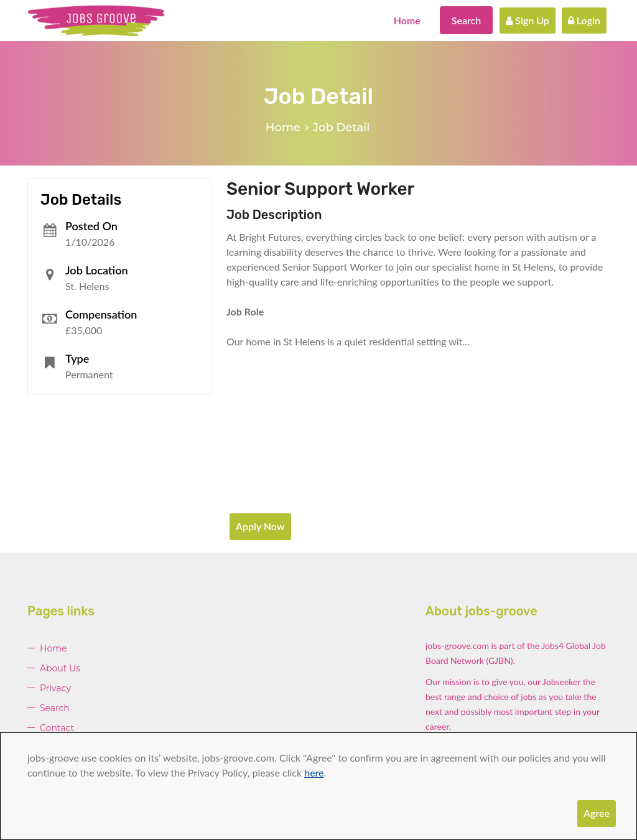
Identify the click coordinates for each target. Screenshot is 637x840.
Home (407, 20)
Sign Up (528, 20)
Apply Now (260, 526)
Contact (57, 728)
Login (584, 20)
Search (467, 20)
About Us (60, 668)
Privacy (55, 688)
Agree (597, 813)
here (314, 772)
